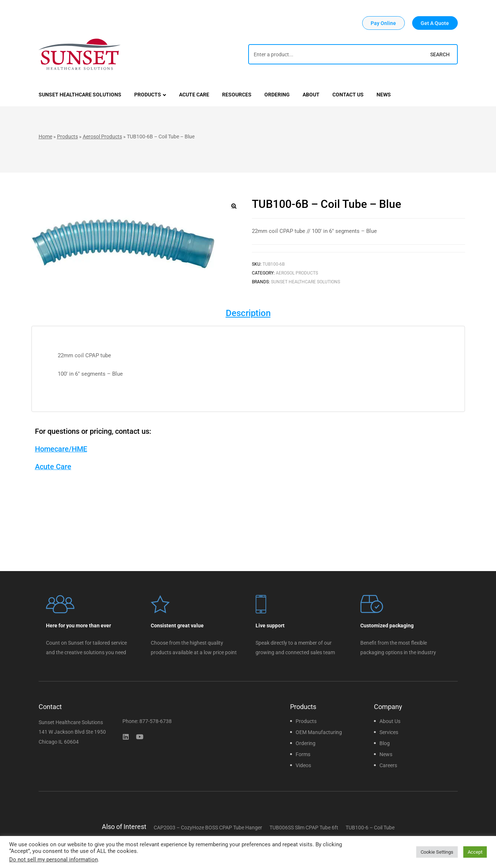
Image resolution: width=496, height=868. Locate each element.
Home (45, 137)
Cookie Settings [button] (437, 852)
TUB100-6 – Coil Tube (370, 828)
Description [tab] (248, 313)
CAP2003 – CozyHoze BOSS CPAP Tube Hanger (208, 828)
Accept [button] (475, 852)
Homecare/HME (61, 449)
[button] (383, 23)
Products (67, 137)
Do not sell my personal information (53, 860)
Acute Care (53, 467)
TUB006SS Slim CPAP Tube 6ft (304, 828)
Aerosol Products (102, 137)
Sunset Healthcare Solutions (306, 282)
